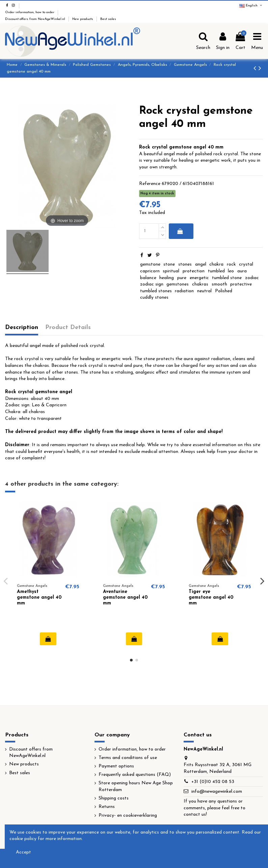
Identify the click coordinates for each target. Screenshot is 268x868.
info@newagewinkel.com (217, 792)
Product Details (68, 328)
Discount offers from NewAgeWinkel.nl (36, 19)
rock (231, 264)
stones (185, 264)
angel (201, 264)
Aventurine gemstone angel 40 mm (125, 598)
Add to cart (180, 231)
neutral (204, 291)
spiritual (171, 271)
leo (231, 271)
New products (83, 19)
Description (22, 328)
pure (182, 278)
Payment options (116, 766)
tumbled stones (156, 291)
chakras (200, 284)
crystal (246, 264)
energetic (199, 278)
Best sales (108, 19)
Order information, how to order (30, 12)
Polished (224, 291)
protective (241, 284)
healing (167, 278)
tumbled (216, 271)
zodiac (252, 278)
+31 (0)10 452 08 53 (213, 782)
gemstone (150, 264)
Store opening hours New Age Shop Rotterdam (136, 786)
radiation (184, 291)
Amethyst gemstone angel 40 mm (39, 598)
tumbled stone (227, 278)
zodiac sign (152, 284)
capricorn (150, 271)
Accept (23, 852)
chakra (216, 264)
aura (242, 271)
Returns (107, 807)
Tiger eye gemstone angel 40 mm (211, 598)
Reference (150, 184)
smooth (219, 284)
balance (148, 278)
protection (194, 271)
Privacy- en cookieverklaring (128, 816)
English (251, 6)
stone (169, 264)
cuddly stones (154, 297)
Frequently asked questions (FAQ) (135, 775)
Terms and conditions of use (128, 758)
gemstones (178, 284)
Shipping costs (114, 798)
